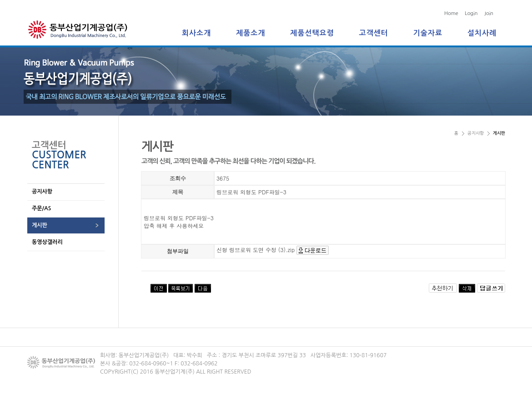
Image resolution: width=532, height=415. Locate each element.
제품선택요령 (312, 33)
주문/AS (41, 208)
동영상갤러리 (47, 242)
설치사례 (482, 33)
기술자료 (428, 33)
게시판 (40, 225)
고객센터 (374, 33)
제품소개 (251, 33)
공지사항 (42, 192)
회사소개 (196, 33)
